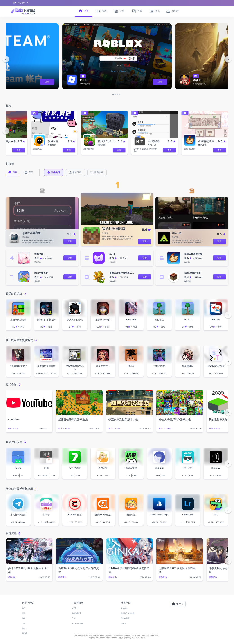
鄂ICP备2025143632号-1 (135, 638)
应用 (24, 613)
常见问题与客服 (77, 623)
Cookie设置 (125, 618)
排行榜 (25, 633)
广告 (73, 618)
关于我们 (75, 608)
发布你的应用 (76, 613)
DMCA (124, 623)
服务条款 (124, 608)
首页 (24, 608)
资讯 (24, 628)
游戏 (24, 618)
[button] (6, 59)
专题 (24, 623)
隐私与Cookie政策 (128, 613)
